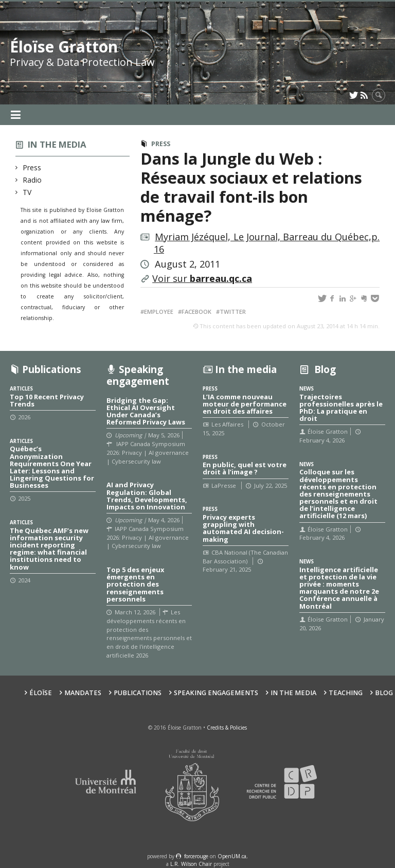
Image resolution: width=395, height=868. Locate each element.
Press (32, 167)
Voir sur (202, 278)
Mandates (83, 693)
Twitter (233, 312)
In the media (57, 144)
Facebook (196, 312)
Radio (32, 180)
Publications (138, 693)
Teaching (346, 693)
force (196, 856)
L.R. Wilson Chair (191, 864)
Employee (159, 312)
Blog (384, 693)
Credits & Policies (227, 728)
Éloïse (41, 693)
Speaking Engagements (216, 693)
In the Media (293, 693)
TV (27, 192)
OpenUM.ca (232, 856)
